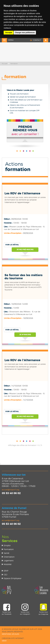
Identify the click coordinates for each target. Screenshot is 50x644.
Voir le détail (12, 245)
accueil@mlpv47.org (11, 490)
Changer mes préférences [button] (25, 33)
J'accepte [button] (9, 33)
